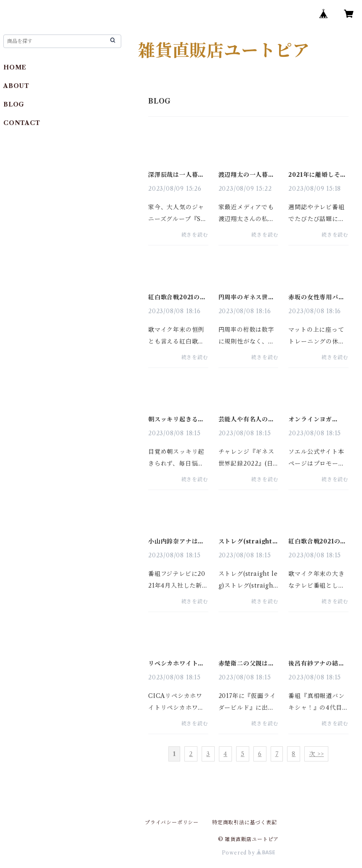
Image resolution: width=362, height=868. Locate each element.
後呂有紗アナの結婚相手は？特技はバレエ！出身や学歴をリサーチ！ (316, 663)
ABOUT (16, 86)
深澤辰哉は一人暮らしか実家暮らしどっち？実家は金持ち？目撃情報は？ (176, 175)
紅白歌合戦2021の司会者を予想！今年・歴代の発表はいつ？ (317, 541)
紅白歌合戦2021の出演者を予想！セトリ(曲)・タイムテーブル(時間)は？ (177, 297)
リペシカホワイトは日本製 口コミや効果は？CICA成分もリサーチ (177, 663)
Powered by (249, 853)
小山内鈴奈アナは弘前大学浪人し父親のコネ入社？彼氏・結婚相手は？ (176, 541)
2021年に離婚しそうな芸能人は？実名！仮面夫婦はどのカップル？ (317, 175)
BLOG (14, 104)
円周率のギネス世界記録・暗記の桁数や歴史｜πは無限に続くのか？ (248, 297)
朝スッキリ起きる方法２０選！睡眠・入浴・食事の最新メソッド (176, 419)
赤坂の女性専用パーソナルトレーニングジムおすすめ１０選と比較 (316, 297)
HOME (15, 67)
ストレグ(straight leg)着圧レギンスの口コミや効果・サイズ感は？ (247, 541)
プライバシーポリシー (172, 822)
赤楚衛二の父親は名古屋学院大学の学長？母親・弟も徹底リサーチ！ (246, 663)
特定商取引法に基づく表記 (245, 822)
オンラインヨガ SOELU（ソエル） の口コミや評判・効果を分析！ (316, 419)
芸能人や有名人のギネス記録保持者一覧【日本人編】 (246, 419)
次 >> (316, 754)
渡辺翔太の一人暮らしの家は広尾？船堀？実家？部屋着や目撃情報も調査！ (246, 175)
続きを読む (195, 235)
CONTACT (22, 123)
